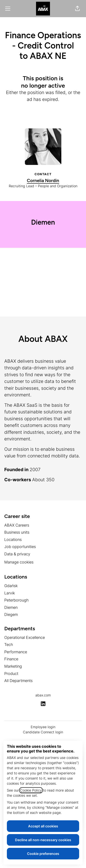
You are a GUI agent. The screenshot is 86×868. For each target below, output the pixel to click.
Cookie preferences (43, 854)
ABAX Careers (17, 525)
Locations (13, 540)
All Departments (18, 681)
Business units (17, 532)
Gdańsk (11, 586)
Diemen (11, 607)
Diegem (11, 614)
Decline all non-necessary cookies (43, 840)
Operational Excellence (25, 637)
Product (11, 674)
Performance (16, 652)
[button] (77, 9)
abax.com (43, 695)
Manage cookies (19, 562)
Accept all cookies (43, 826)
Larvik (10, 593)
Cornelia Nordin (43, 180)
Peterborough (17, 600)
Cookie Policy (31, 790)
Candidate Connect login (43, 732)
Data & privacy (17, 554)
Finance (11, 659)
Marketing (13, 666)
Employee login (43, 727)
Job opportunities (20, 547)
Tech (9, 645)
